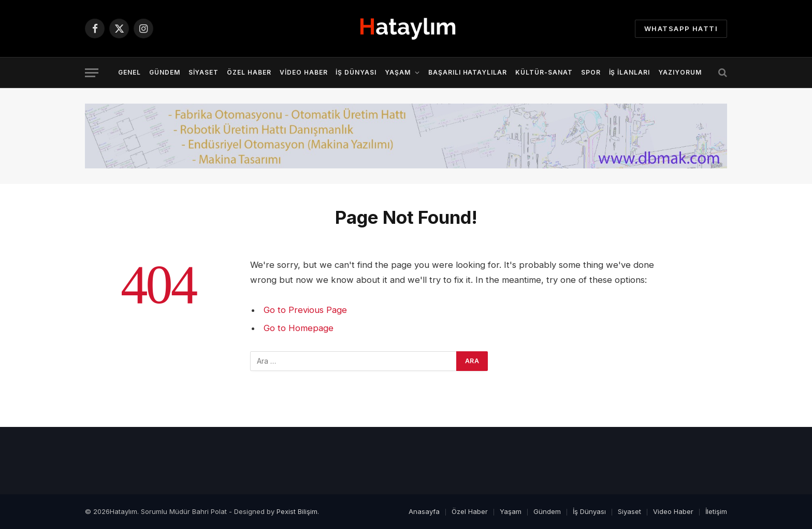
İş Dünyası (356, 72)
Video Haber (304, 72)
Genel (129, 72)
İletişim (716, 511)
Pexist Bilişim (297, 511)
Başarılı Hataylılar (468, 72)
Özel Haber (249, 72)
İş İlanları (630, 72)
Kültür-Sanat (544, 72)
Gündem (165, 72)
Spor (591, 72)
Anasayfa (424, 511)
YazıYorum (680, 72)
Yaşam (398, 72)
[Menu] (92, 73)
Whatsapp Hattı (681, 28)
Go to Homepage (299, 328)
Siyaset (204, 72)
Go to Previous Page (305, 310)
